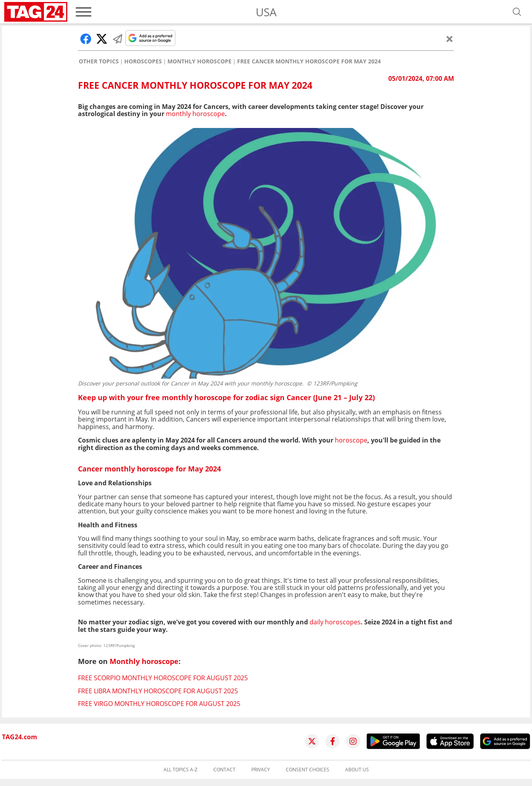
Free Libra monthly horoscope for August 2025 (158, 691)
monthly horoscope (195, 114)
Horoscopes (143, 61)
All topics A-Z (180, 770)
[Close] (450, 39)
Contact (224, 770)
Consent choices (308, 770)
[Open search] (517, 12)
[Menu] (84, 12)
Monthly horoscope (199, 61)
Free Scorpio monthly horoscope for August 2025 (163, 678)
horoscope (351, 440)
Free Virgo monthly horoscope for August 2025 (159, 704)
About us (357, 770)
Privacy (261, 770)
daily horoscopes (335, 622)
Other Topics (99, 61)
